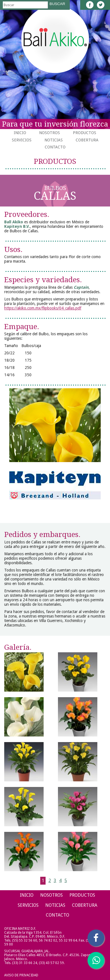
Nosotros (50, 133)
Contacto (55, 147)
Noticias (54, 140)
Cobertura (87, 140)
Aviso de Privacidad (21, 975)
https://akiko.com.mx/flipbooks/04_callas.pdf (43, 308)
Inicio (20, 133)
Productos (85, 133)
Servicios (22, 140)
